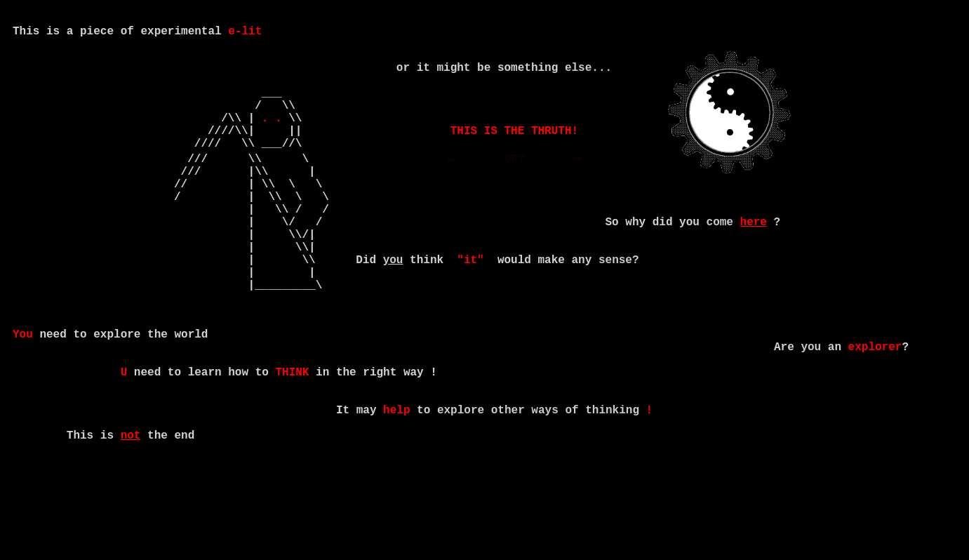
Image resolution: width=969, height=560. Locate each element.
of (572, 482)
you (811, 405)
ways (544, 482)
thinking (612, 482)
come (719, 255)
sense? (619, 301)
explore (461, 482)
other (508, 482)
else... (588, 69)
